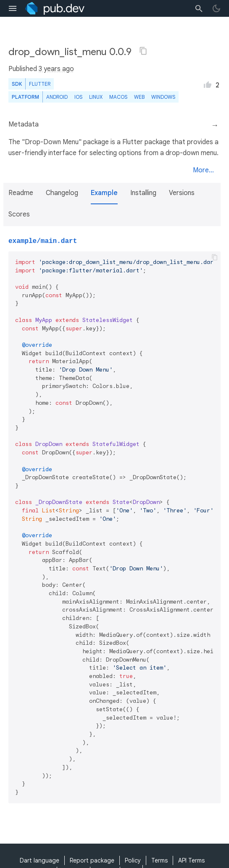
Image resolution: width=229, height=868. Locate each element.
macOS (118, 97)
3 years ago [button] (56, 69)
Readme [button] (21, 193)
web (139, 97)
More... (203, 170)
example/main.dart (43, 241)
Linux (96, 97)
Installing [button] (143, 193)
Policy (133, 860)
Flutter (40, 84)
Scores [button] (19, 214)
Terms (159, 860)
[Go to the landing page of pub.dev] (55, 8)
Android (57, 97)
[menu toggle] (13, 8)
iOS (78, 97)
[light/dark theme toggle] (216, 8)
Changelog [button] (62, 193)
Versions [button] (182, 193)
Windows (163, 97)
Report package (92, 860)
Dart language (39, 860)
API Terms (191, 860)
